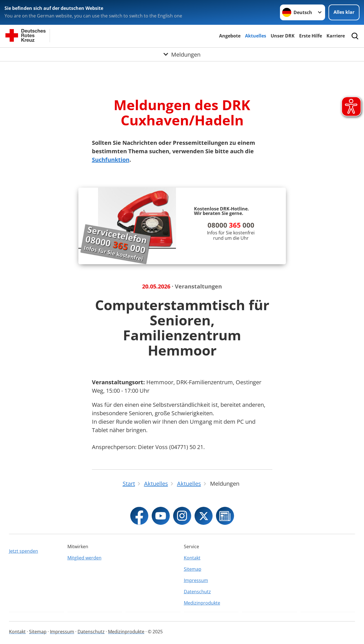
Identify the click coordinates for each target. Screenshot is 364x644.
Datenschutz (197, 592)
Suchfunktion (111, 160)
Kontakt (192, 558)
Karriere (336, 36)
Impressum (196, 580)
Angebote (230, 36)
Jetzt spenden (24, 551)
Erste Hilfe (311, 36)
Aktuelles (256, 36)
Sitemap (193, 569)
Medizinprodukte (202, 603)
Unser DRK (283, 36)
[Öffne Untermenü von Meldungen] (182, 54)
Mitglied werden (84, 558)
